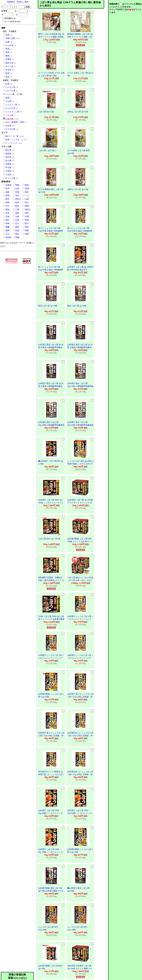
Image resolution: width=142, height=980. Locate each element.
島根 (7, 223)
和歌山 (28, 210)
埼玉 (17, 196)
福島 (7, 192)
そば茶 (8, 101)
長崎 (27, 231)
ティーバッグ (11, 143)
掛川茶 (8, 157)
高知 (27, 227)
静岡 (27, 206)
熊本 (17, 234)
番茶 (7, 56)
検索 (28, 7)
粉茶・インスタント (14, 140)
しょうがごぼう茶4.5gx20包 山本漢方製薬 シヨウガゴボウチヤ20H (80, 464)
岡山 (7, 220)
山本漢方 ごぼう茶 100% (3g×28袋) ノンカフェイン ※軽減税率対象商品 (50, 813)
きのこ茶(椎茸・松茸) (15, 122)
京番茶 (8, 59)
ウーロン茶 (10, 87)
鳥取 (27, 220)
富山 (27, 203)
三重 (17, 210)
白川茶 (8, 161)
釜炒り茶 (9, 63)
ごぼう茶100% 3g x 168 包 (49, 539)
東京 (7, 199)
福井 (27, 213)
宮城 (27, 188)
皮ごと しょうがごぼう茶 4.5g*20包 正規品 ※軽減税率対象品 (51, 231)
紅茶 (7, 84)
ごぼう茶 (9, 119)
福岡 (7, 231)
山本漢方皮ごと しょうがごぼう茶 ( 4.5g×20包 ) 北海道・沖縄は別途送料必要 (80, 736)
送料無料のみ (9, 18)
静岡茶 (8, 154)
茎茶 (7, 52)
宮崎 (27, 234)
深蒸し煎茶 (10, 38)
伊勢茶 (8, 164)
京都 (7, 217)
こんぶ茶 (9, 115)
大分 (7, 234)
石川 (7, 206)
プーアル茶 (10, 91)
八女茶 (8, 175)
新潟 (17, 203)
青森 (17, 185)
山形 (17, 188)
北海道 (8, 185)
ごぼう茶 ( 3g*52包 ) (47, 151)
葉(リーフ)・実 (12, 136)
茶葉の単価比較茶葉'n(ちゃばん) (17, 976)
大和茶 (8, 171)
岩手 (7, 188)
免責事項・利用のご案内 (18, 2)
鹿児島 (8, 237)
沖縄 (17, 237)
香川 (27, 223)
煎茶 (7, 35)
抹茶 (7, 77)
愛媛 (7, 227)
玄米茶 (8, 70)
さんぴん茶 (10, 108)
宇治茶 (8, 168)
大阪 (17, 217)
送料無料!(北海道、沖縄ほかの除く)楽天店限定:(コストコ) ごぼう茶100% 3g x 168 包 (51, 580)
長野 (7, 203)
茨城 (17, 192)
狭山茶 (8, 150)
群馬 (7, 196)
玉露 (7, 42)
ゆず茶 (8, 126)
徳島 (17, 227)
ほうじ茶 (9, 66)
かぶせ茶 (9, 45)
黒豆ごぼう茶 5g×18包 (48, 306)
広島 (17, 220)
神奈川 (18, 199)
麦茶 (7, 98)
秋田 (27, 185)
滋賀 (17, 213)
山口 (17, 223)
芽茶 (7, 49)
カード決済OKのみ (11, 21)
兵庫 (27, 217)
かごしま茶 (10, 178)
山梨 (27, 199)
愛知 (7, 210)
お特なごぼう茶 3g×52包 (78, 112)
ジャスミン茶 (11, 105)
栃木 (27, 192)
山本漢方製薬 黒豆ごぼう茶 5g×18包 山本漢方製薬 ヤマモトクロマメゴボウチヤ (51, 891)
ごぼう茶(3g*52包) (46, 112)
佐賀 (17, 231)
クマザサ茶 (10, 129)
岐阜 (17, 206)
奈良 (7, 213)
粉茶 (7, 73)
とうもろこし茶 (12, 112)
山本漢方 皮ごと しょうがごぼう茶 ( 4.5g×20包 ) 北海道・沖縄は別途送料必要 (80, 697)
